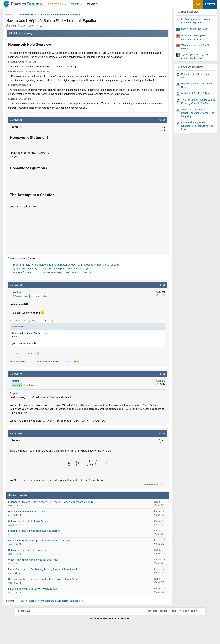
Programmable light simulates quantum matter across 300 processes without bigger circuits (81, 278)
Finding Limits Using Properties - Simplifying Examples (54, 554)
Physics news (29, 272)
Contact (149, 625)
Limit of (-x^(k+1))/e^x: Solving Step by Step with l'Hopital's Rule (59, 583)
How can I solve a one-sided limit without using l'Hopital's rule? (59, 593)
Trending (106, 4)
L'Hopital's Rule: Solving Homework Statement (49, 545)
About (160, 625)
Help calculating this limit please (41, 525)
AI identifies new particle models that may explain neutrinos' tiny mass (68, 286)
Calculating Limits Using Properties (43, 564)
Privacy (181, 625)
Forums (89, 4)
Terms (170, 625)
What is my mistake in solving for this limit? (48, 573)
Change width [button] (29, 625)
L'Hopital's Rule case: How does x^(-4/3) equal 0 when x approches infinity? (66, 516)
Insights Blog (70, 4)
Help (191, 625)
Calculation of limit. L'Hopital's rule (43, 535)
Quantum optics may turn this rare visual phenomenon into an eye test (68, 282)
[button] (80, 4)
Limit (56, 27)
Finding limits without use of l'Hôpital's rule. (48, 602)
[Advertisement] (87, 244)
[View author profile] (45, 399)
